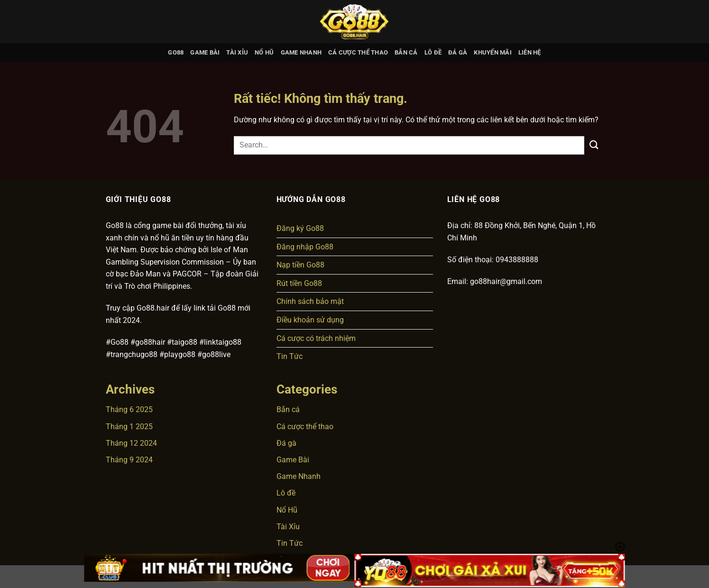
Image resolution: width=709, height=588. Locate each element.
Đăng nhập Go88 (305, 247)
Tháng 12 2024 (131, 443)
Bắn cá (406, 52)
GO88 (176, 52)
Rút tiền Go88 (299, 283)
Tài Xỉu (237, 52)
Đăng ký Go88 (300, 228)
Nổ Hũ (264, 52)
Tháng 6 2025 (129, 409)
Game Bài (205, 52)
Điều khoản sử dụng (310, 320)
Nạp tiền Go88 (300, 265)
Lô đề (433, 52)
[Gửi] (594, 145)
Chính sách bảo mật (310, 301)
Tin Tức (290, 356)
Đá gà (458, 52)
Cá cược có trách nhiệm (316, 338)
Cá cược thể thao (358, 52)
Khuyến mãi (493, 52)
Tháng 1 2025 (129, 427)
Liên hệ (530, 52)
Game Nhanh (301, 52)
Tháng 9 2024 (129, 460)
